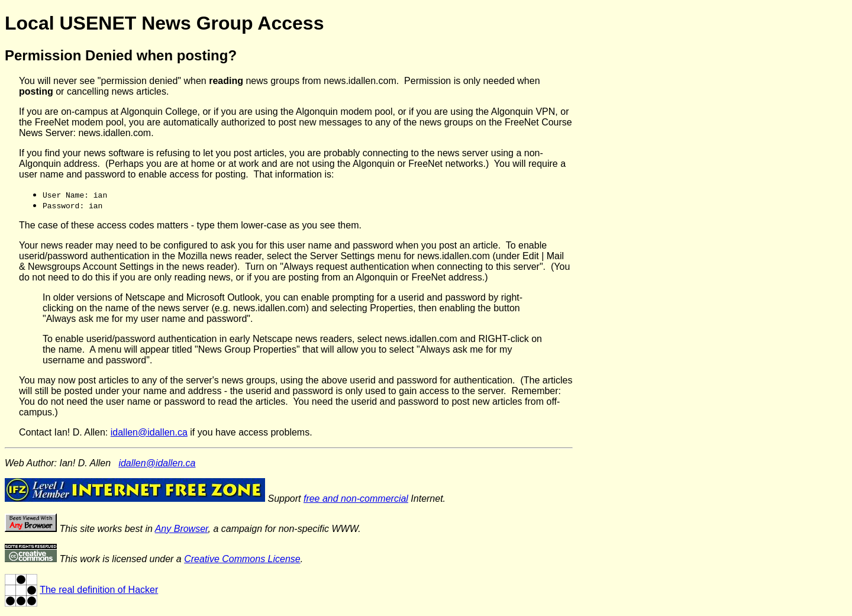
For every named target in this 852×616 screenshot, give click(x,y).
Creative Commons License (242, 559)
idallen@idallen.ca (149, 432)
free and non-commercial (356, 499)
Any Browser (182, 529)
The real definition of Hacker (99, 590)
